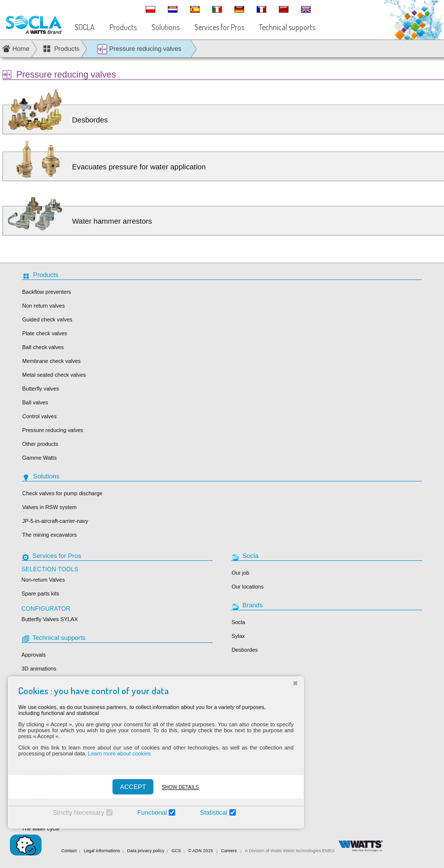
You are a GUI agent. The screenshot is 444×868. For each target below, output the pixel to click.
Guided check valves (47, 319)
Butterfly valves (41, 389)
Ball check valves (43, 347)
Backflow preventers (47, 292)
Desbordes (244, 650)
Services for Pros (219, 27)
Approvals (34, 655)
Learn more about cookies (113, 753)
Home (21, 49)
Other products (40, 444)
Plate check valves (45, 333)
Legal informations (102, 851)
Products (123, 27)
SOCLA (85, 27)
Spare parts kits (40, 593)
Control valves (39, 416)
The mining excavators (50, 535)
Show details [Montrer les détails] (174, 787)
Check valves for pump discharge (62, 493)
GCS (176, 851)
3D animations (39, 669)
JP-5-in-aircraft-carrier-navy (55, 521)
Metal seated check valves (54, 375)
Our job (240, 573)
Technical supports (287, 27)
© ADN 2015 (200, 851)
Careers (229, 851)
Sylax (238, 636)
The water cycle (41, 829)
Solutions (166, 27)
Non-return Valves (43, 580)
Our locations (247, 587)
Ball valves (35, 402)
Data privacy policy (146, 851)
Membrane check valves (52, 361)
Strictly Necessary (73, 812)
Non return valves (43, 306)
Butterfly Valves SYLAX (50, 619)
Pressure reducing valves (139, 49)
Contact (69, 851)
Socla (238, 622)
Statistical (208, 812)
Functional (146, 812)
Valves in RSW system (49, 507)
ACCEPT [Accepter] (127, 787)
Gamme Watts (39, 458)
